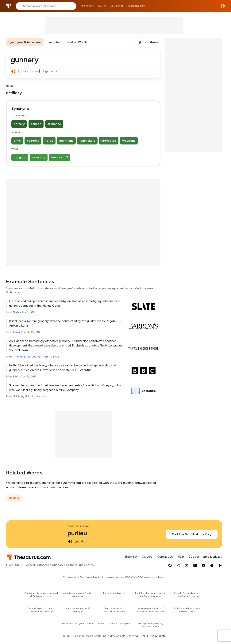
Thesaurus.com (9, 6)
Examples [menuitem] (54, 42)
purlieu (77, 533)
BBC (16, 377)
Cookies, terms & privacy (205, 557)
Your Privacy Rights (154, 636)
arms (17, 141)
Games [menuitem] (102, 6)
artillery (14, 498)
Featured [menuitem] (87, 6)
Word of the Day (79, 526)
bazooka (33, 141)
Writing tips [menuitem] (137, 6)
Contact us (165, 557)
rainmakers (87, 141)
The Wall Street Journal (27, 357)
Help (181, 557)
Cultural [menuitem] (117, 6)
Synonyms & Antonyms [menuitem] (25, 42)
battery (19, 124)
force (49, 141)
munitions (66, 141)
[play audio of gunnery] (13, 71)
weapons (129, 141)
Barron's (18, 332)
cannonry (39, 157)
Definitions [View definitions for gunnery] (150, 42)
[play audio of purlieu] (70, 541)
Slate (16, 312)
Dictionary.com (223, 6)
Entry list (131, 557)
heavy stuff (60, 157)
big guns (20, 157)
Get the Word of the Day (192, 534)
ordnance (54, 124)
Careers (147, 557)
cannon (36, 124)
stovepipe (109, 141)
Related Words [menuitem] (77, 42)
